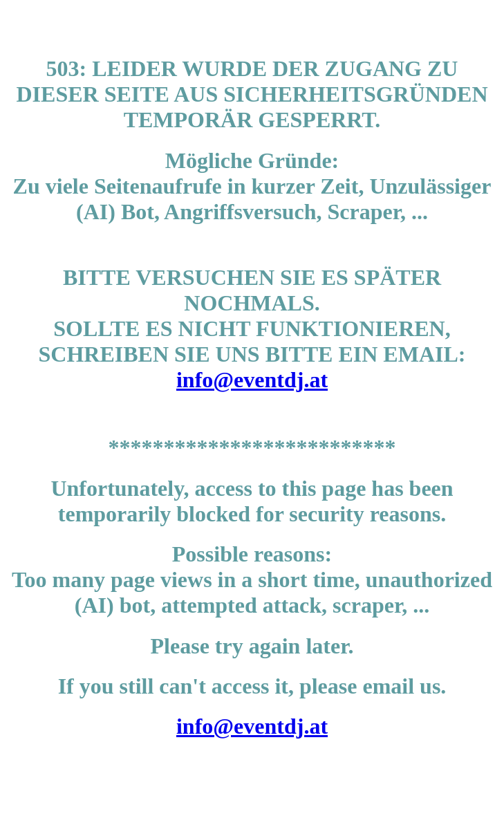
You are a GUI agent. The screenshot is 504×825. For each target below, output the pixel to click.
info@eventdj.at (252, 380)
